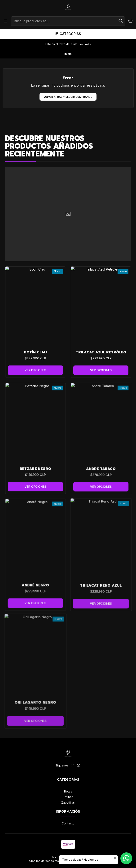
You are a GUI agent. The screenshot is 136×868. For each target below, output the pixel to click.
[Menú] (6, 21)
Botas (68, 791)
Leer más (85, 44)
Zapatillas (68, 803)
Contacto (68, 823)
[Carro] (130, 21)
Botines (68, 797)
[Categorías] (68, 34)
